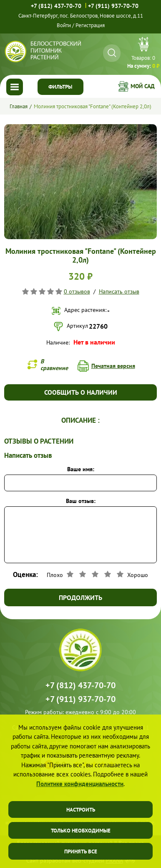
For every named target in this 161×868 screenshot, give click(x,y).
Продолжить (80, 597)
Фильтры (60, 87)
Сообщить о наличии (81, 392)
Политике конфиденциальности (80, 784)
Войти (64, 25)
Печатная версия (113, 366)
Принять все (81, 851)
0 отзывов (77, 291)
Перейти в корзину (143, 54)
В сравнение (54, 365)
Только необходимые (81, 831)
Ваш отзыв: (81, 501)
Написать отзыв (119, 291)
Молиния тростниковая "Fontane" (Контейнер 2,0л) (93, 106)
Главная (19, 106)
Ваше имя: (81, 469)
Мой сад (143, 86)
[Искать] (112, 53)
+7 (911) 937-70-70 (113, 6)
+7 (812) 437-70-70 (56, 6)
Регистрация (90, 25)
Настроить (81, 810)
